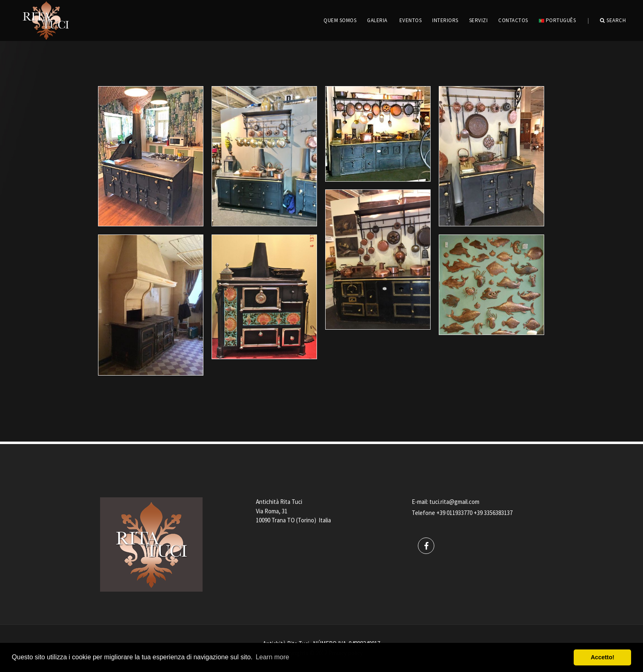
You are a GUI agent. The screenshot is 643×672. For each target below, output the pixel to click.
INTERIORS (445, 20)
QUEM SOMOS (340, 20)
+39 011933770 (454, 513)
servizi (479, 20)
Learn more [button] (272, 657)
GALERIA (377, 20)
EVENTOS (411, 20)
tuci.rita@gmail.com (454, 502)
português (557, 20)
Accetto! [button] (602, 657)
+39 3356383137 (493, 513)
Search (613, 21)
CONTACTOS (513, 20)
